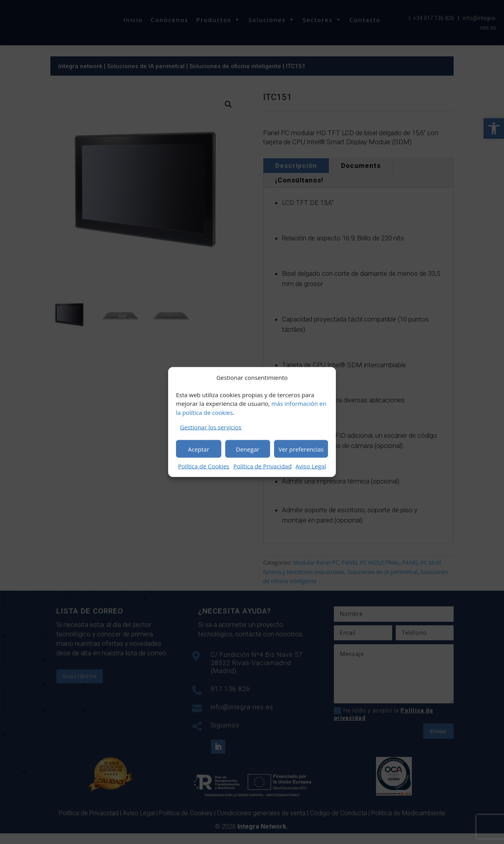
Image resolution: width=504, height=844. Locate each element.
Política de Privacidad (262, 466)
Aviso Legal (311, 466)
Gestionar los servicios (211, 427)
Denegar (248, 449)
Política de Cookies (204, 466)
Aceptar (198, 449)
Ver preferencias (301, 449)
